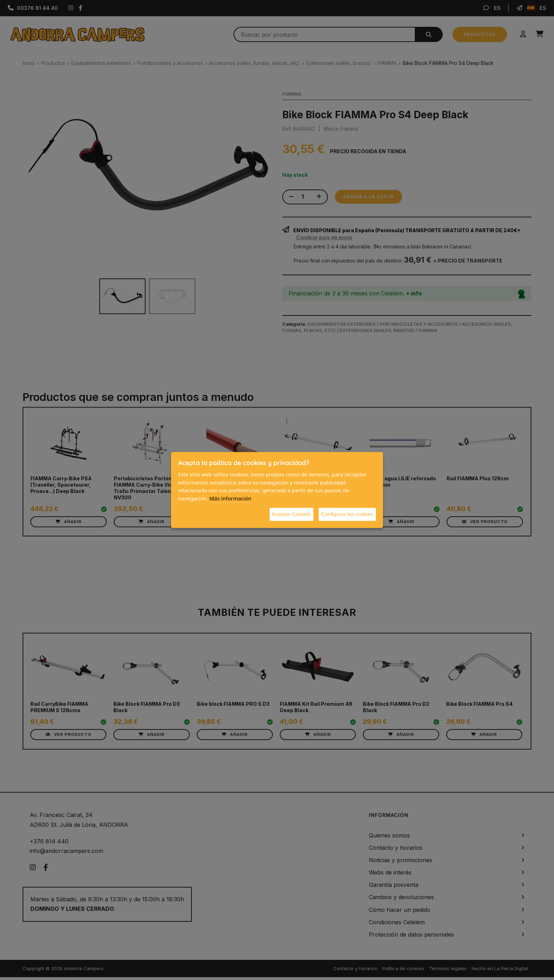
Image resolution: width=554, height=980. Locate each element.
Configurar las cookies (347, 514)
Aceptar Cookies (291, 514)
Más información (231, 498)
